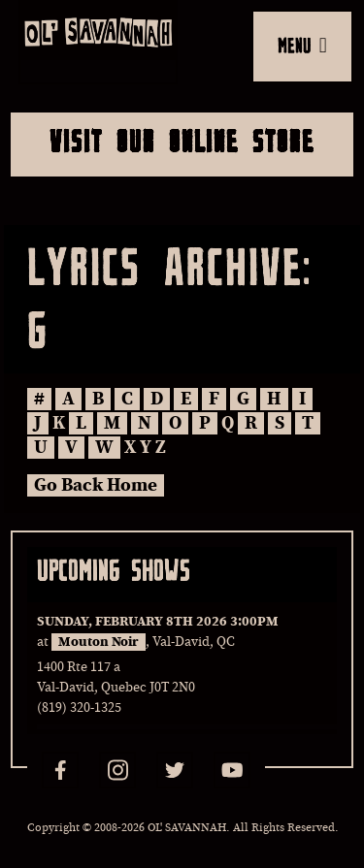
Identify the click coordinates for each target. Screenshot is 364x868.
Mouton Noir (99, 642)
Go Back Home (96, 485)
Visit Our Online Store (182, 141)
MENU (302, 45)
